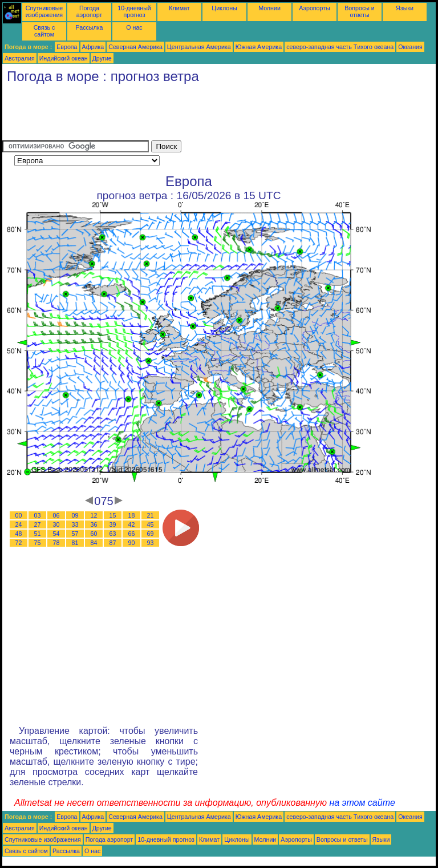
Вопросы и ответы (360, 11)
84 (94, 543)
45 (151, 524)
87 (113, 543)
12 (94, 515)
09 (75, 515)
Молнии (269, 8)
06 (56, 515)
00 (19, 515)
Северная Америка (135, 47)
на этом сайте (362, 803)
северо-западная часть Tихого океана (340, 47)
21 (151, 515)
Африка (93, 47)
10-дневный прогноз (134, 11)
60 (94, 534)
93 (151, 543)
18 (132, 515)
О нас (134, 27)
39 (113, 524)
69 (151, 534)
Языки (405, 8)
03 (38, 515)
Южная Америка (259, 47)
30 (56, 524)
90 (132, 543)
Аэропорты (315, 8)
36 (94, 524)
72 (19, 543)
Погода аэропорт (90, 11)
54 (56, 534)
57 (75, 534)
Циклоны (224, 8)
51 (38, 534)
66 (132, 534)
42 (132, 524)
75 (38, 543)
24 (19, 524)
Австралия (20, 58)
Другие (102, 58)
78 (56, 543)
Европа (67, 47)
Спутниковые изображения (44, 11)
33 (75, 524)
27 (38, 524)
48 (19, 534)
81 (75, 543)
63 (113, 534)
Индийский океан (64, 58)
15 (113, 515)
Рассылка (89, 27)
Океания (410, 47)
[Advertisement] (210, 115)
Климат (179, 8)
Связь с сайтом (44, 31)
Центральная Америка (199, 47)
